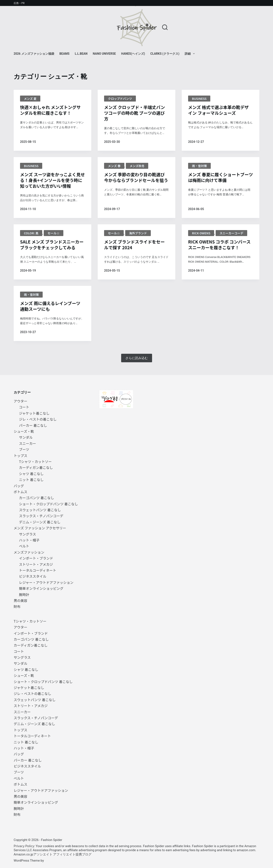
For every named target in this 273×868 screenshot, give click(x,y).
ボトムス (20, 492)
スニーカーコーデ (231, 233)
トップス (20, 455)
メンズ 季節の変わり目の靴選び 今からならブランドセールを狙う (136, 177)
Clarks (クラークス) (165, 54)
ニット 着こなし (31, 480)
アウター (20, 401)
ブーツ (24, 449)
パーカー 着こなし (33, 425)
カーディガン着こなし (36, 467)
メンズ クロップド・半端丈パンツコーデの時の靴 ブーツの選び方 (134, 113)
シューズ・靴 (24, 431)
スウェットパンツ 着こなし (40, 510)
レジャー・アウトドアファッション (46, 582)
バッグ (19, 486)
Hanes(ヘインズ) (133, 54)
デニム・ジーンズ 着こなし (40, 522)
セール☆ (54, 233)
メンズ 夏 (30, 99)
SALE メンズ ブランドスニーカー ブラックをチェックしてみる (52, 245)
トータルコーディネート (38, 570)
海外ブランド (138, 233)
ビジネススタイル (33, 576)
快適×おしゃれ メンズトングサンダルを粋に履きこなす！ (50, 110)
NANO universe (104, 54)
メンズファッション (29, 552)
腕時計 (24, 594)
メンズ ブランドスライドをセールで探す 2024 (134, 245)
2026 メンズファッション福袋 (34, 54)
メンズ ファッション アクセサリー (40, 528)
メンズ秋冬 (137, 166)
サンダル (26, 437)
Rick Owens (201, 233)
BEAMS (65, 54)
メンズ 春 (114, 166)
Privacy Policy (24, 846)
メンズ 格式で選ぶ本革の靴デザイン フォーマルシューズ (218, 110)
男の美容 (20, 600)
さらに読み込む (137, 358)
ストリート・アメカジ (36, 564)
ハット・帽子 (29, 540)
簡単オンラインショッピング (41, 588)
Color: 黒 (31, 233)
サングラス (28, 534)
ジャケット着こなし (34, 413)
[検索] (165, 27)
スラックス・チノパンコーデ (41, 516)
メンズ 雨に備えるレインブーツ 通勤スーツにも (50, 306)
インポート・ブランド (36, 558)
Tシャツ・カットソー (35, 461)
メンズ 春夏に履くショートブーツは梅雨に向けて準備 (221, 177)
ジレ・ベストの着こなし (38, 419)
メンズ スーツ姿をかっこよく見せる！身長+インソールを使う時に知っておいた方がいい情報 (52, 180)
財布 (17, 606)
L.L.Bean (81, 54)
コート (24, 407)
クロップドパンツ (120, 99)
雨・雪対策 (199, 166)
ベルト (24, 546)
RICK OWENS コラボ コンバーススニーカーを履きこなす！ (219, 245)
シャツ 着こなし (31, 474)
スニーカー (28, 443)
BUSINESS (199, 99)
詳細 (191, 54)
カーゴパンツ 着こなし (36, 498)
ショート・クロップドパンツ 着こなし (48, 504)
